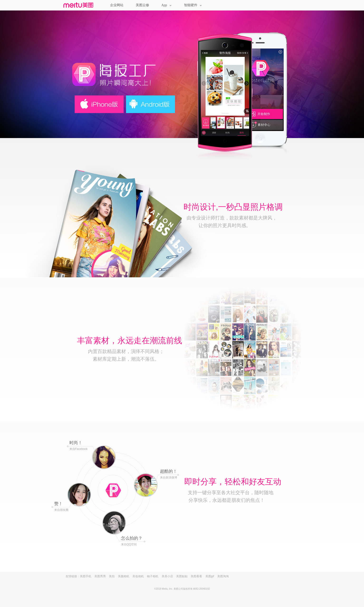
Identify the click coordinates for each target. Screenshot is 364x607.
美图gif (210, 576)
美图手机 (86, 576)
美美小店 (167, 576)
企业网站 (117, 5)
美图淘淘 (223, 576)
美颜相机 (124, 576)
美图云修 (142, 5)
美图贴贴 (182, 576)
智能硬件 (193, 5)
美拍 (112, 576)
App (167, 5)
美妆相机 (138, 576)
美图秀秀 (100, 576)
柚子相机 (153, 576)
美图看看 (196, 576)
